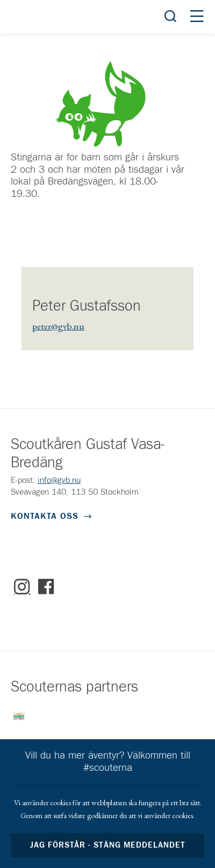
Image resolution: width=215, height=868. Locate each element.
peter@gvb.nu (58, 326)
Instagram (22, 587)
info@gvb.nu (59, 480)
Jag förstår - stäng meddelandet (107, 845)
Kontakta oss (45, 516)
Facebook (46, 587)
